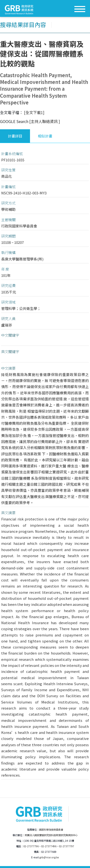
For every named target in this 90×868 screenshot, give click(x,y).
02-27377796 (31, 846)
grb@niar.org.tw (49, 857)
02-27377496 (49, 846)
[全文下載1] (34, 112)
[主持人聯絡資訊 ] (45, 121)
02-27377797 (66, 846)
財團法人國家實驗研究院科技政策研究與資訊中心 (51, 835)
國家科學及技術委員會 (51, 830)
